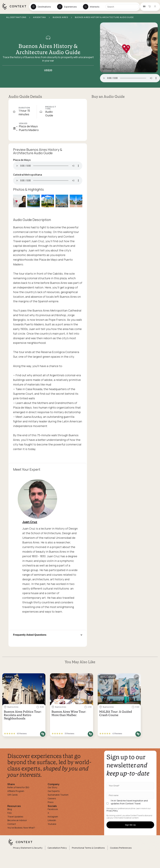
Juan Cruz (30, 522)
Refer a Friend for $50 (18, 787)
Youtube (52, 824)
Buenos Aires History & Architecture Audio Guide (48, 49)
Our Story (52, 787)
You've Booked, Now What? (21, 828)
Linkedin (52, 820)
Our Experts (54, 791)
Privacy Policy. (112, 811)
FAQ (9, 813)
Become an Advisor (17, 820)
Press (51, 802)
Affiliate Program (16, 791)
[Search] (122, 7)
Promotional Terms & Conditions (88, 848)
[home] (16, 9)
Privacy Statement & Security (28, 848)
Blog (10, 809)
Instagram (53, 817)
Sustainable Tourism (58, 795)
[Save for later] (41, 677)
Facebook (53, 809)
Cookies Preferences (121, 848)
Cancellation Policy (57, 848)
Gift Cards (13, 795)
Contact (12, 824)
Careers (52, 798)
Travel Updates (15, 817)
